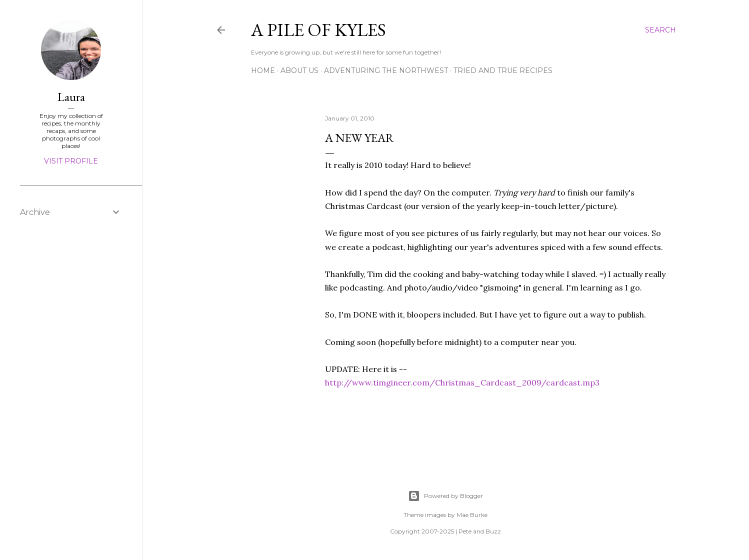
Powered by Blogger (445, 496)
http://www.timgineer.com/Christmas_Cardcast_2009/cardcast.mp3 (462, 382)
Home (263, 70)
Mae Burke (472, 515)
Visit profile (71, 161)
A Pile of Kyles (318, 30)
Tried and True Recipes (503, 70)
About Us (299, 70)
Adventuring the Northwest (386, 70)
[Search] (660, 30)
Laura (71, 97)
